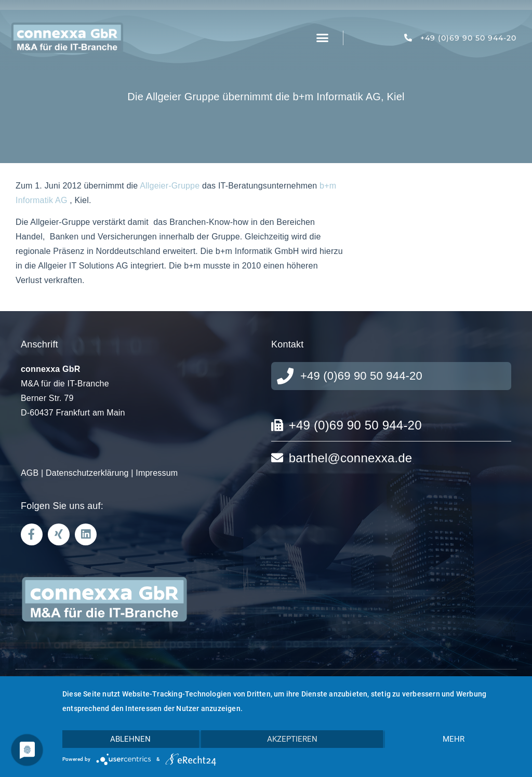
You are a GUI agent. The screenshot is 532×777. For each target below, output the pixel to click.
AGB (30, 473)
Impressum (157, 473)
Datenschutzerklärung (87, 473)
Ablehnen (130, 739)
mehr (454, 739)
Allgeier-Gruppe (170, 186)
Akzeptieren (292, 739)
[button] (323, 38)
